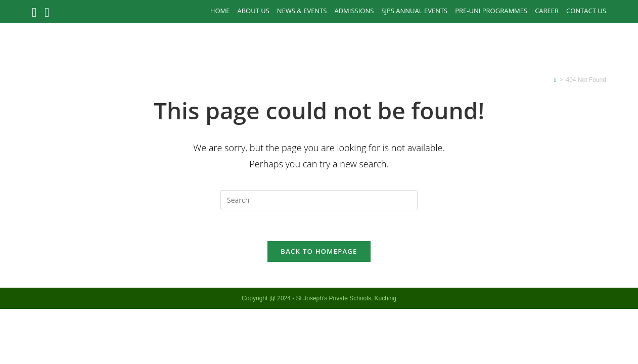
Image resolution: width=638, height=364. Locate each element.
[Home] (555, 80)
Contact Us (586, 11)
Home (220, 11)
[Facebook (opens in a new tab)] (36, 12)
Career (547, 11)
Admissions (354, 11)
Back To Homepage (319, 251)
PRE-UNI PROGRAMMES (491, 11)
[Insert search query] (319, 200)
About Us (253, 11)
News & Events (302, 11)
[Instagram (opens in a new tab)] (47, 12)
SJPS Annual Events (414, 11)
